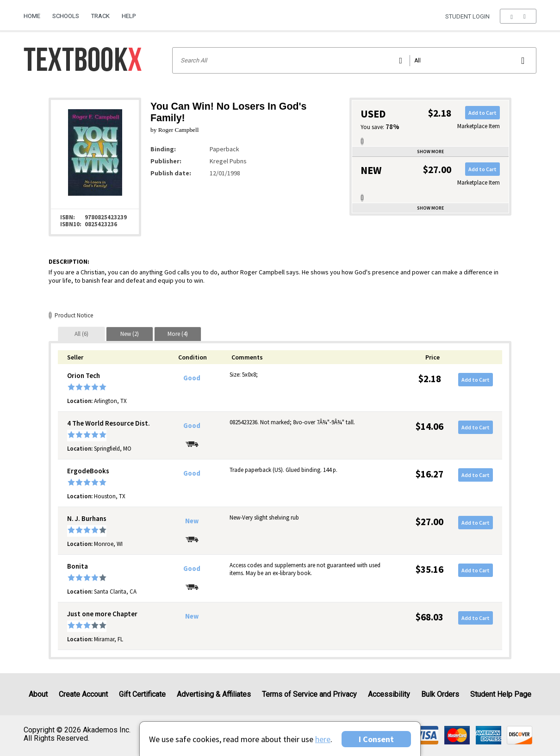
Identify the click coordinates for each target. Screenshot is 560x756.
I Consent (376, 739)
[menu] (518, 16)
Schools (66, 16)
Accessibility (389, 694)
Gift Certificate (142, 694)
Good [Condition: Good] (192, 378)
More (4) (178, 334)
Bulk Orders (440, 694)
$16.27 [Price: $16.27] (429, 474)
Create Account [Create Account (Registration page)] (83, 694)
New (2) (130, 334)
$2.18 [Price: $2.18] (430, 379)
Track (100, 16)
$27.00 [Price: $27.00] (429, 522)
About (38, 694)
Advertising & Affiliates (214, 694)
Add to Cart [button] (482, 113)
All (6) (81, 334)
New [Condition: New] (192, 521)
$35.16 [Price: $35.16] (429, 569)
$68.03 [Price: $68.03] (429, 617)
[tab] (81, 334)
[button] (518, 16)
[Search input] (354, 60)
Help (129, 16)
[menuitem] (35, 12)
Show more (430, 152)
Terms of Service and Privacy (309, 694)
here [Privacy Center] (323, 739)
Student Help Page (501, 694)
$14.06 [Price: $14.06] (429, 426)
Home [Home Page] (32, 16)
